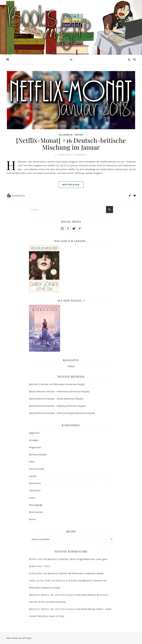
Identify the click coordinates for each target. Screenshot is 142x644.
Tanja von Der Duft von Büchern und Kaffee (53, 581)
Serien (79, 135)
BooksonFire (18, 196)
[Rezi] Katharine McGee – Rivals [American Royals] (56, 399)
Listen (32, 498)
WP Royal (27, 638)
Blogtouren (35, 447)
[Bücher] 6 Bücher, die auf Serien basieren (53, 595)
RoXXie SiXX (36, 559)
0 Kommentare (80, 155)
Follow (71, 366)
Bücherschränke (38, 454)
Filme (32, 462)
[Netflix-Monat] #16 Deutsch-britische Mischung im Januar (71, 144)
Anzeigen (34, 440)
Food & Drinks (37, 469)
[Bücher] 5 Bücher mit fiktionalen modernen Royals (57, 384)
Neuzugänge (36, 505)
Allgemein (66, 135)
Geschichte (35, 483)
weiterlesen (71, 185)
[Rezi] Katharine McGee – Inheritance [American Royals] (59, 391)
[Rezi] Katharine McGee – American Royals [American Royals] (62, 413)
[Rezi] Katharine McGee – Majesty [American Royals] (57, 406)
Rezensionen (36, 512)
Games (33, 476)
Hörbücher (35, 490)
